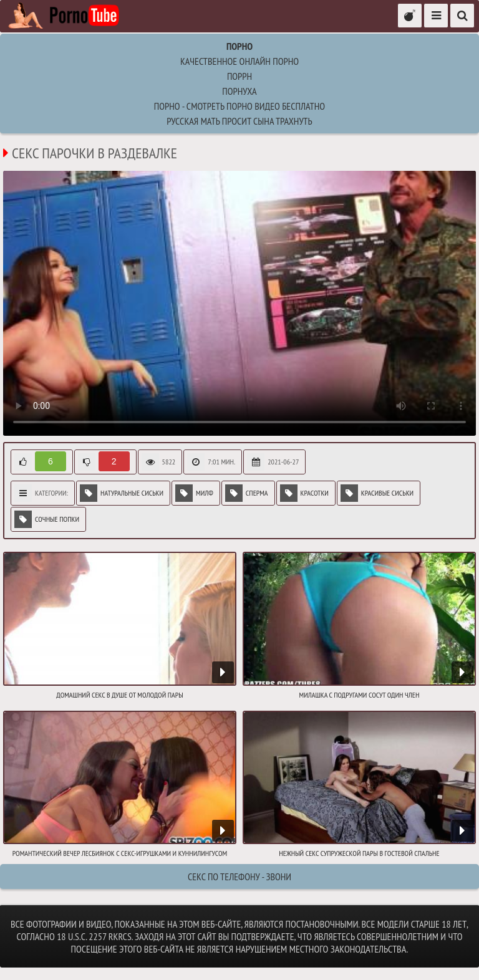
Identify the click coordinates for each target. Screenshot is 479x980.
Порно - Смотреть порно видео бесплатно (239, 106)
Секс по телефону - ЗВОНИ (239, 877)
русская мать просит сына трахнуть (239, 121)
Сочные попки (47, 519)
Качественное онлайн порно (239, 61)
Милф (194, 493)
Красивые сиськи (377, 493)
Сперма (247, 493)
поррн (239, 76)
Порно (239, 46)
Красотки (304, 493)
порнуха (239, 91)
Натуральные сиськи (122, 493)
